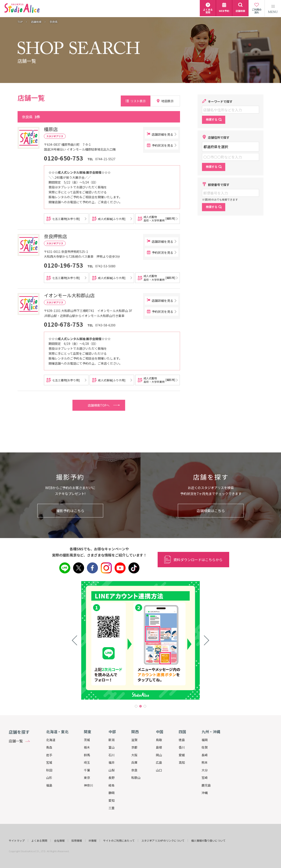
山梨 (112, 770)
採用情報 (77, 841)
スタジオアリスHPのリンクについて (163, 841)
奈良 (134, 770)
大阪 (134, 755)
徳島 (182, 740)
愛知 (112, 800)
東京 (87, 778)
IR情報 (93, 841)
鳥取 (159, 740)
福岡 (205, 740)
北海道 (51, 740)
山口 (159, 770)
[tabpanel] (140, 640)
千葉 (87, 770)
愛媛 (182, 755)
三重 (112, 808)
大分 (205, 770)
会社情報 (59, 841)
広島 (159, 762)
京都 (134, 747)
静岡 (112, 793)
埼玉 (87, 762)
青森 (49, 747)
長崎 (205, 755)
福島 (49, 785)
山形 (49, 778)
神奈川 (88, 785)
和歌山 (136, 778)
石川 (112, 755)
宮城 (49, 762)
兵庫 (134, 762)
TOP (20, 22)
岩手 (49, 755)
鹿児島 (206, 785)
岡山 (159, 755)
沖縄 (205, 793)
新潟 (112, 740)
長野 (112, 778)
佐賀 (205, 747)
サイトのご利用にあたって (119, 841)
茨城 (87, 740)
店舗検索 (36, 22)
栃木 (87, 747)
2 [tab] (140, 706)
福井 (112, 762)
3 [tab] (145, 706)
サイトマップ (17, 841)
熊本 (205, 762)
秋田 (49, 770)
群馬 (87, 755)
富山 (112, 747)
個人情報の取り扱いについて (208, 841)
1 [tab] (136, 706)
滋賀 (134, 740)
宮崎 (205, 778)
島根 (159, 747)
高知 (182, 762)
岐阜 (112, 785)
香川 (182, 747)
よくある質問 (39, 841)
